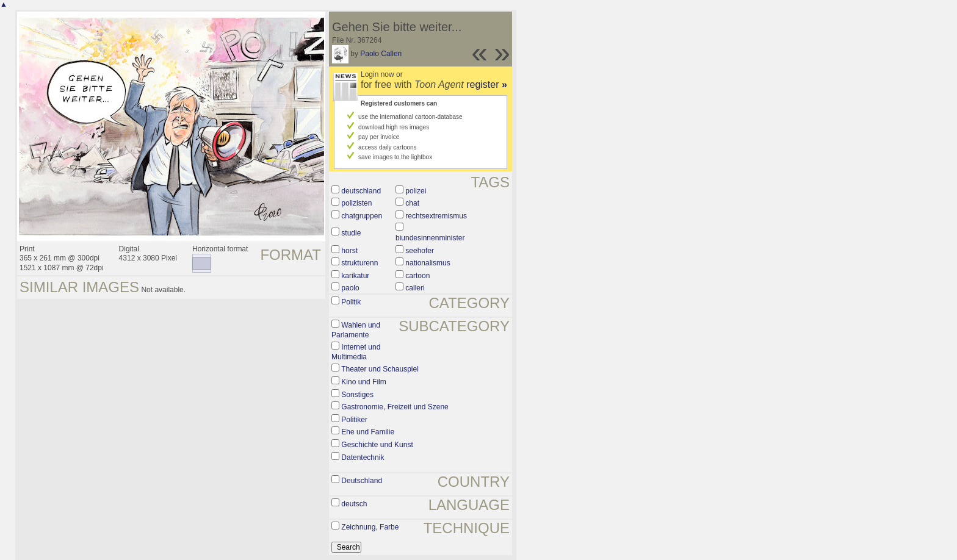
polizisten (356, 203)
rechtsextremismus (436, 216)
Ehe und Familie (368, 432)
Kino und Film (363, 382)
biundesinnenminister (430, 238)
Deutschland (362, 481)
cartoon (417, 276)
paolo (350, 288)
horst (349, 251)
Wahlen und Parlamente (356, 330)
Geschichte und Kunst (377, 445)
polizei (416, 191)
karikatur (355, 276)
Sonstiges (357, 395)
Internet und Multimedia (356, 352)
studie (351, 233)
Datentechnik (363, 458)
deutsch (354, 504)
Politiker (354, 420)
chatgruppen (362, 216)
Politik (351, 302)
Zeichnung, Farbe (370, 527)
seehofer (420, 251)
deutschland (361, 191)
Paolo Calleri (381, 54)
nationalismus (428, 263)
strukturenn (359, 263)
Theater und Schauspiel (380, 369)
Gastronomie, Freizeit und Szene (395, 407)
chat (412, 203)
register (487, 84)
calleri (415, 288)
